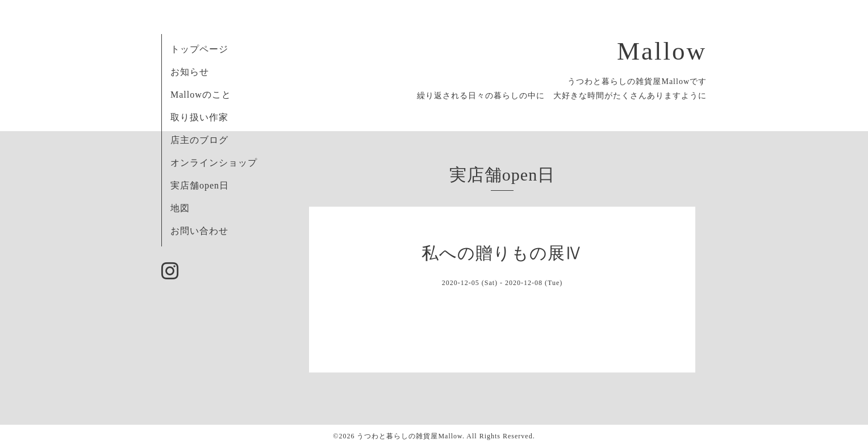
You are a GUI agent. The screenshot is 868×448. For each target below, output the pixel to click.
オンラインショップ (214, 163)
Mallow (662, 51)
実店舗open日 (200, 185)
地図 (180, 208)
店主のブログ (199, 140)
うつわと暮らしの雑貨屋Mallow (410, 436)
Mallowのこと (201, 95)
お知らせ (190, 72)
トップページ (199, 49)
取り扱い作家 (199, 117)
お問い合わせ (199, 231)
